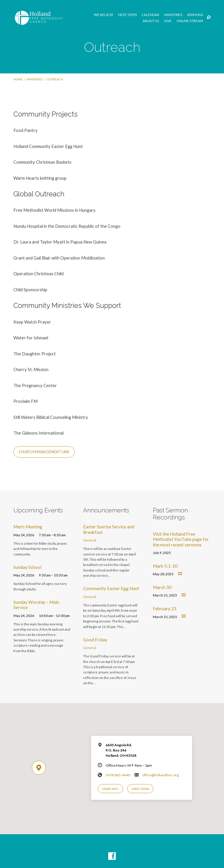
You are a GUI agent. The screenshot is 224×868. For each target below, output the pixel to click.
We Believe (104, 15)
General (90, 540)
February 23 (165, 608)
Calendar (150, 15)
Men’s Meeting (28, 527)
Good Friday (95, 640)
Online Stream (190, 21)
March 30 (162, 587)
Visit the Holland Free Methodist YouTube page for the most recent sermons (181, 539)
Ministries (173, 15)
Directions (140, 789)
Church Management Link (44, 452)
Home (18, 79)
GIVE (168, 21)
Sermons (195, 15)
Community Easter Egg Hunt (111, 588)
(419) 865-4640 (118, 775)
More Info (110, 789)
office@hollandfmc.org (161, 775)
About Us (151, 21)
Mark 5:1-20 (165, 566)
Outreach (55, 79)
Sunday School (27, 567)
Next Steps (127, 15)
